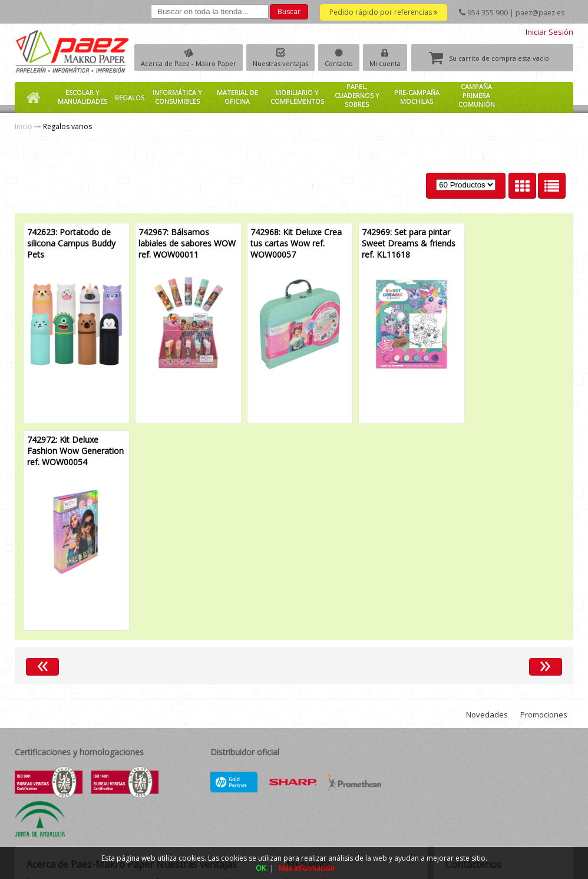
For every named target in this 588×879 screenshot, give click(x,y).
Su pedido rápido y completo (205, 694)
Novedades (487, 507)
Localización (47, 704)
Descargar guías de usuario (332, 714)
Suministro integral (187, 784)
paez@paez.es (540, 13)
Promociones (544, 507)
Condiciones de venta (63, 714)
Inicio (24, 126)
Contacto (339, 63)
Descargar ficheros (318, 704)
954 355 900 (488, 13)
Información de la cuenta (328, 684)
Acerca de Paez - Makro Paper (189, 63)
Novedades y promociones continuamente (202, 739)
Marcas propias (182, 684)
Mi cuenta (385, 63)
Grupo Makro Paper (60, 684)
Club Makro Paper (57, 694)
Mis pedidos (307, 694)
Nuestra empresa (56, 674)
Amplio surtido (181, 724)
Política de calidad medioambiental (57, 749)
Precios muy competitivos (199, 674)
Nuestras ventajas (280, 63)
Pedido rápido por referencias (384, 12)
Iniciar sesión (308, 674)
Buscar (289, 11)
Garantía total (179, 774)
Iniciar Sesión (549, 32)
